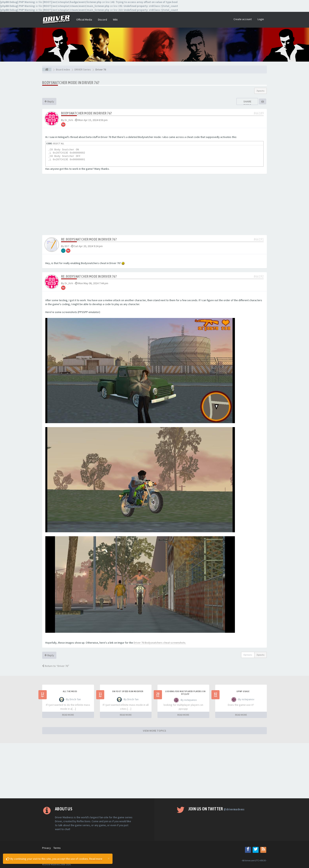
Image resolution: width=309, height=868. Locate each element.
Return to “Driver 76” (56, 666)
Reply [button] (49, 101)
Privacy (47, 848)
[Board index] (47, 69)
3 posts (261, 91)
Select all (58, 143)
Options (248, 655)
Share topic (247, 103)
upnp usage (243, 691)
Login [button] (261, 19)
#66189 (259, 113)
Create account (243, 19)
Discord (102, 20)
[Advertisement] (154, 205)
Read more (96, 859)
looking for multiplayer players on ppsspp (185, 693)
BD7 (67, 246)
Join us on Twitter (216, 809)
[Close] (109, 858)
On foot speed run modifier (128, 691)
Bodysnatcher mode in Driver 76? (71, 83)
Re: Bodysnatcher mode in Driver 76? (89, 239)
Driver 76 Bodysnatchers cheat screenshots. (160, 643)
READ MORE (68, 715)
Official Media (84, 20)
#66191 (259, 239)
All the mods (70, 691)
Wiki (115, 20)
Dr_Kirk (69, 120)
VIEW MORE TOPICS (154, 731)
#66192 (259, 276)
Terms (57, 848)
